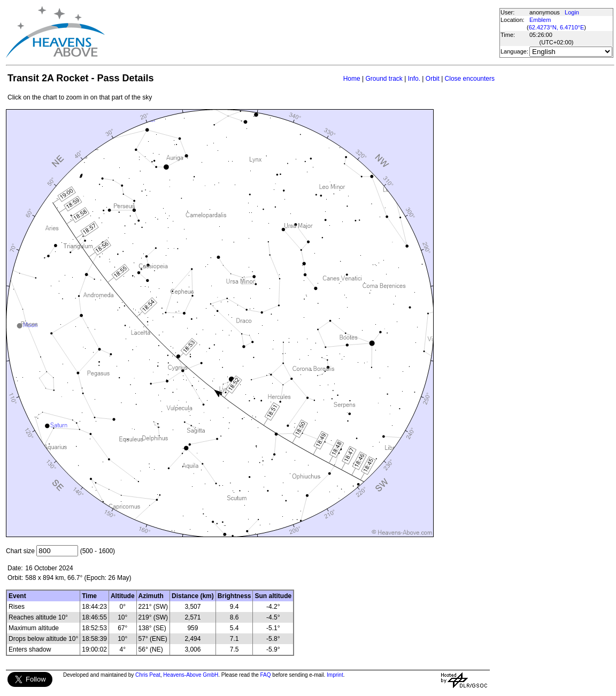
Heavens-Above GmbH (191, 675)
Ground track (384, 79)
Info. (414, 79)
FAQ (266, 675)
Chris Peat (148, 675)
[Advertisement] (302, 32)
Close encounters (470, 79)
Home (352, 79)
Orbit (433, 79)
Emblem (540, 20)
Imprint (335, 675)
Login (572, 12)
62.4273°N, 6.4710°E (557, 27)
